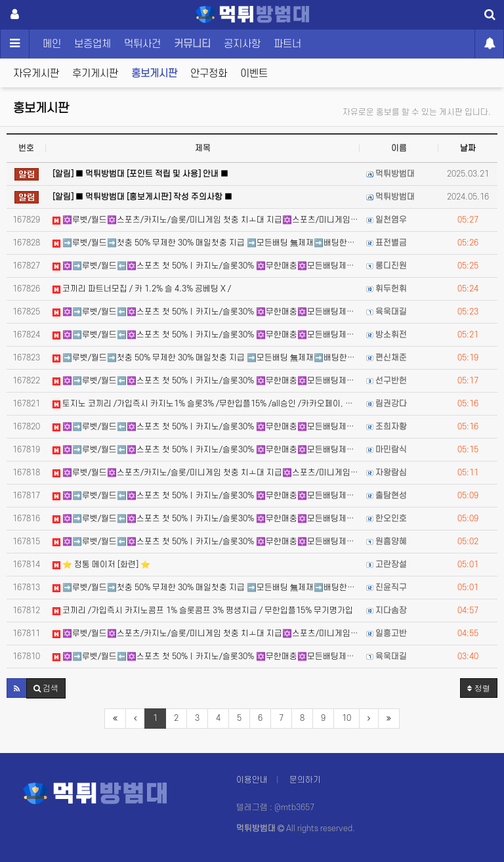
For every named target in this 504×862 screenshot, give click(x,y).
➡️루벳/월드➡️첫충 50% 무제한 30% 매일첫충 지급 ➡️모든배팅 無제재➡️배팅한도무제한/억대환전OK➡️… (206, 243)
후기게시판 (95, 74)
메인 (52, 44)
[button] (17, 688)
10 (346, 718)
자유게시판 (36, 74)
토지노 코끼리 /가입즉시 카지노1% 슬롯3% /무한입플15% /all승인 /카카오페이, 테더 (206, 404)
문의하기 (305, 780)
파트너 (287, 44)
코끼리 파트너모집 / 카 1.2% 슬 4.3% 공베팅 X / (142, 289)
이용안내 (252, 780)
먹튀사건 (142, 44)
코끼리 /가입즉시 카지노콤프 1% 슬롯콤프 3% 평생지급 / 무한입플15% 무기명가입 (203, 611)
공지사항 (242, 44)
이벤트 (254, 74)
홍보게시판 (154, 74)
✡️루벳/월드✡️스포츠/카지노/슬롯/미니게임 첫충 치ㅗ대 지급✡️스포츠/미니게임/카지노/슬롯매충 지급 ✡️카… (206, 220)
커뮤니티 (192, 44)
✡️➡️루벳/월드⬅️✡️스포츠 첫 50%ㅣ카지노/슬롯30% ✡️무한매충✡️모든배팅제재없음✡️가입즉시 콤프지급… (206, 266)
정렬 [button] (479, 688)
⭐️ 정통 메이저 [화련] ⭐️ (101, 565)
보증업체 (93, 44)
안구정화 (209, 74)
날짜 (468, 148)
